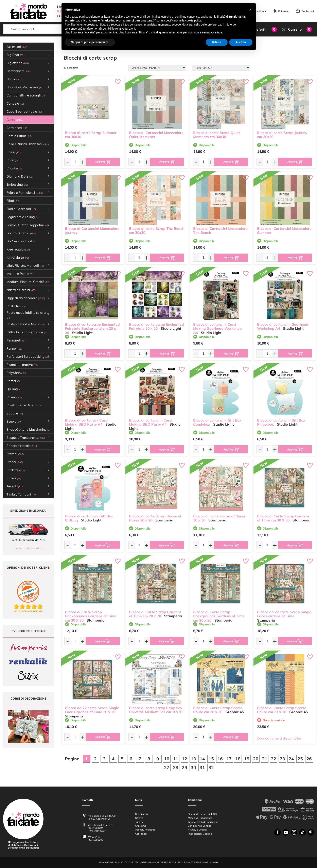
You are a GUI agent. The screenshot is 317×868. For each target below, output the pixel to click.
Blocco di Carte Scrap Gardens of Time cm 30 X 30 (283, 518)
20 (256, 759)
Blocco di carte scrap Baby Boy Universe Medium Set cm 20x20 (156, 710)
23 (282, 759)
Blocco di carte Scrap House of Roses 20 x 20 (155, 518)
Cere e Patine (19, 136)
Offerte (139, 818)
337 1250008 (96, 840)
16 (220, 759)
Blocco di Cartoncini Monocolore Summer (284, 231)
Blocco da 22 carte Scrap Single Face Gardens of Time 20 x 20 (92, 710)
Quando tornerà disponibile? (279, 738)
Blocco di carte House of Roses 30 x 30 (219, 518)
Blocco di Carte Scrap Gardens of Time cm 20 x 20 (155, 614)
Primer (13, 381)
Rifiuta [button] (217, 42)
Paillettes (16, 306)
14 (202, 759)
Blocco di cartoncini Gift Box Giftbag (89, 518)
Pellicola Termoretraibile (27, 332)
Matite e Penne (20, 274)
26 (309, 759)
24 (291, 759)
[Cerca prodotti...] (40, 29)
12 (184, 759)
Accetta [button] (241, 42)
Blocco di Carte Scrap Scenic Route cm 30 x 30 (218, 710)
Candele (15, 103)
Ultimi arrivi (142, 814)
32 (211, 767)
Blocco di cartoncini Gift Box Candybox (217, 422)
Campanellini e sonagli (26, 95)
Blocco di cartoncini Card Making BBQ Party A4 (86, 422)
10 (167, 759)
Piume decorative (22, 365)
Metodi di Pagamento (200, 818)
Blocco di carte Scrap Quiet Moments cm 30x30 (217, 135)
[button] (250, 10)
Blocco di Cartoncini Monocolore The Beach (220, 231)
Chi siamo (284, 11)
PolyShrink (16, 373)
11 (176, 759)
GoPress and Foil (21, 241)
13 (193, 759)
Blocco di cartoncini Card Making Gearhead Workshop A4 (217, 329)
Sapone (15, 413)
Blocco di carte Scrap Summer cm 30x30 (91, 135)
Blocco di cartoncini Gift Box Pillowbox (281, 422)
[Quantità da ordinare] (75, 162)
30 (193, 767)
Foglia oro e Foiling (22, 217)
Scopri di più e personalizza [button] (90, 42)
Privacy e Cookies (198, 830)
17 (229, 759)
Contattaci (308, 11)
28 (176, 767)
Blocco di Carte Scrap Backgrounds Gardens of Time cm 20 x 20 (219, 616)
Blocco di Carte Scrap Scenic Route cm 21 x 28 (282, 710)
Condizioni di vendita (200, 826)
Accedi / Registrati (145, 830)
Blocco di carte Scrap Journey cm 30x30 (282, 135)
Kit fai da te (18, 257)
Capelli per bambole (24, 111)
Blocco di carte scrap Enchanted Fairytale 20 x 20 (156, 326)
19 (247, 759)
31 (202, 767)
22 (274, 759)
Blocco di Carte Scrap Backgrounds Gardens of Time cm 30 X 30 (91, 616)
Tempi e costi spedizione (28, 548)
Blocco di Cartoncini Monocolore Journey (92, 231)
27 (167, 767)
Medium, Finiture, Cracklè (28, 282)
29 (184, 767)
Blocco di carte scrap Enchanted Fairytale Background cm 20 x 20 (92, 329)
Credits (214, 863)
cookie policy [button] (193, 20)
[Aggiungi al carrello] (103, 162)
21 (265, 759)
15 (211, 759)
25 (300, 759)
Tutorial (139, 822)
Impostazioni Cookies (200, 834)
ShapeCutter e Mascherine (28, 429)
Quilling (14, 389)
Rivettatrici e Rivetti (24, 405)
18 (238, 759)
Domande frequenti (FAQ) (202, 814)
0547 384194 (96, 828)
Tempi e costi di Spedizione (203, 822)
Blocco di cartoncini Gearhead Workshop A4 (283, 326)
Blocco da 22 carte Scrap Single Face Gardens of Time (284, 614)
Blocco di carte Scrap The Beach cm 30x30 (157, 231)
